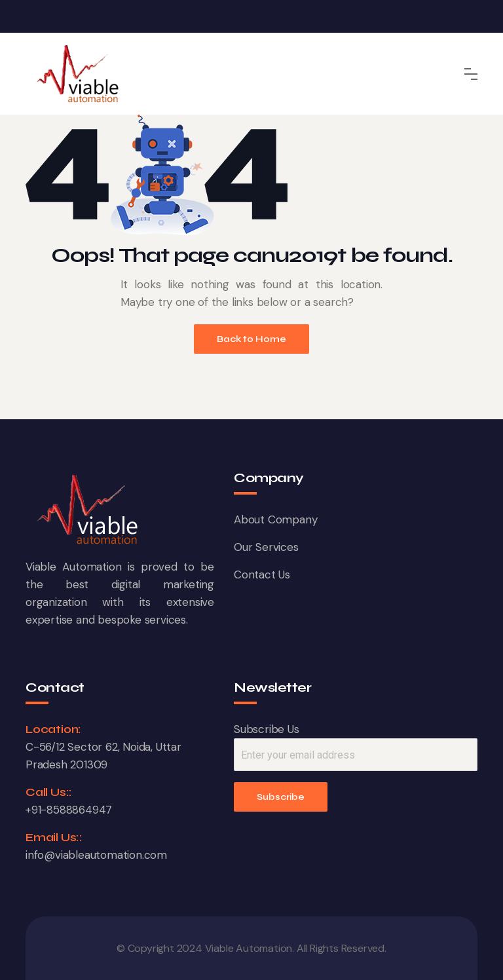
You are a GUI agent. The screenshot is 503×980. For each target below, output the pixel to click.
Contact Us (262, 575)
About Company (275, 519)
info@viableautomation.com (96, 855)
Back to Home (251, 339)
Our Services (266, 547)
